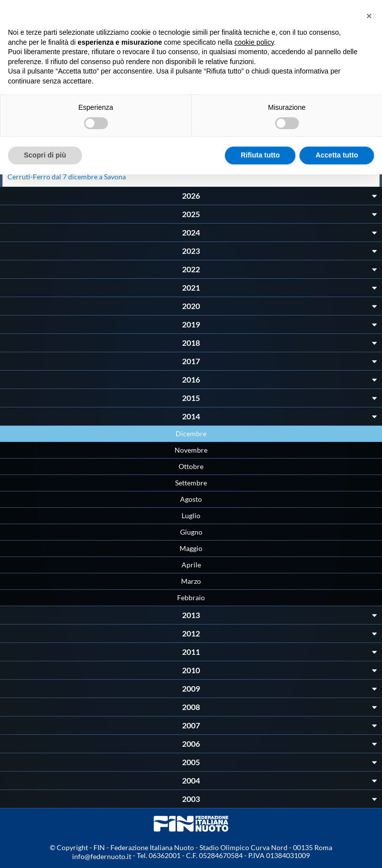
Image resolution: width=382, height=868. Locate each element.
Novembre (191, 450)
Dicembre (191, 434)
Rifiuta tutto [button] (260, 155)
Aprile (191, 565)
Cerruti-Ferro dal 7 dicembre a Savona (67, 177)
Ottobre (191, 466)
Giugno (191, 532)
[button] (369, 16)
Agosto (191, 499)
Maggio (191, 548)
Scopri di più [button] (45, 155)
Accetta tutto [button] (337, 155)
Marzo (191, 581)
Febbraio (191, 597)
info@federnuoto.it (102, 856)
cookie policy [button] (254, 42)
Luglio (191, 515)
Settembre (191, 483)
